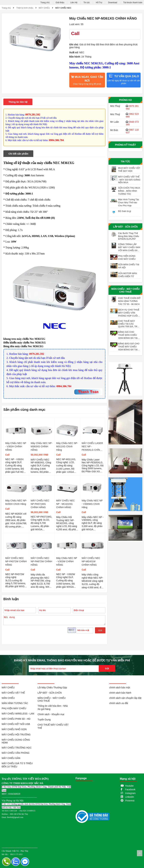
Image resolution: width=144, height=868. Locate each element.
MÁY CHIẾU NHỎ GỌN (14, 729)
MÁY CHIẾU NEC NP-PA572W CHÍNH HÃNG (16, 561)
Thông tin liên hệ (18, 102)
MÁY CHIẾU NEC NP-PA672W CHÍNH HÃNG (41, 561)
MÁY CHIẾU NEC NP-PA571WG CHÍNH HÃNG (40, 504)
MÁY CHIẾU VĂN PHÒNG (16, 753)
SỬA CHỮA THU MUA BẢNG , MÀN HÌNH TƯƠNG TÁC (129, 191)
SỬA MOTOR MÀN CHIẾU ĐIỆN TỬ (128, 275)
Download (113, 3)
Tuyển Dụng (44, 720)
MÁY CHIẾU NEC (63, 8)
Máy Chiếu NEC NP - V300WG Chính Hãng (92, 504)
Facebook (130, 789)
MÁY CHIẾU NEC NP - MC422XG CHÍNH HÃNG (66, 504)
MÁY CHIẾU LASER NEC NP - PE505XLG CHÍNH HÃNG (92, 447)
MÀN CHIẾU (8, 698)
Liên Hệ (74, 3)
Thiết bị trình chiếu (25, 8)
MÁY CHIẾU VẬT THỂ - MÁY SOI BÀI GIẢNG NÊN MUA (129, 180)
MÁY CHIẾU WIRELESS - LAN (18, 714)
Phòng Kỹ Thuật (125, 145)
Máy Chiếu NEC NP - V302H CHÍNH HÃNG (16, 446)
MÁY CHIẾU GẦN (11, 758)
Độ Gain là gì (125, 211)
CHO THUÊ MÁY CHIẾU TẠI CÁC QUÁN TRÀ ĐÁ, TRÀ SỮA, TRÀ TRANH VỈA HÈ (129, 324)
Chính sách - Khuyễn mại (51, 714)
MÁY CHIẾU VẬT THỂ (13, 693)
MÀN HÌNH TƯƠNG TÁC (15, 703)
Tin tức (87, 3)
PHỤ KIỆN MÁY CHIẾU (14, 708)
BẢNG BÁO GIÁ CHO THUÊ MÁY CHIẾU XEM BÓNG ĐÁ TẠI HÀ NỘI (129, 347)
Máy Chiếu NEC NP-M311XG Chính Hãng (67, 446)
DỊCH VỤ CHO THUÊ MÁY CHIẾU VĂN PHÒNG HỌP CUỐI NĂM (129, 313)
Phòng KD (125, 100)
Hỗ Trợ (99, 3)
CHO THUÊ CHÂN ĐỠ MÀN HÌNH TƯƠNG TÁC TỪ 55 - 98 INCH (129, 301)
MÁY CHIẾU (44, 8)
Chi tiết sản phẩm (18, 154)
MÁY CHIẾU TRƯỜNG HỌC (17, 748)
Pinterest (130, 801)
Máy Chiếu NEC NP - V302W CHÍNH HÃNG (67, 561)
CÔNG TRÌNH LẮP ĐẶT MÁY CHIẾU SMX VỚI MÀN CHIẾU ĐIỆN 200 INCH (129, 247)
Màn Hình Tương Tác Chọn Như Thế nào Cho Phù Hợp (129, 203)
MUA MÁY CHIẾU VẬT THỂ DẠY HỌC (129, 169)
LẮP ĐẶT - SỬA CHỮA (125, 227)
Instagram (130, 793)
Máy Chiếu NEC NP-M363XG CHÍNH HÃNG (42, 446)
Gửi (100, 630)
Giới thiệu (60, 3)
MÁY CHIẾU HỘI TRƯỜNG (16, 735)
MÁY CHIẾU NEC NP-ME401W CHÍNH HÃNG (91, 561)
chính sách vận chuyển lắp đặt (125, 698)
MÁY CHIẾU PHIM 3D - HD (16, 719)
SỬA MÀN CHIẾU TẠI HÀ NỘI (129, 266)
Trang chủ (45, 3)
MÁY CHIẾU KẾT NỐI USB (16, 724)
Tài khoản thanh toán (133, 3)
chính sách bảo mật (120, 687)
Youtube (129, 786)
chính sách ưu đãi (119, 703)
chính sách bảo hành (120, 693)
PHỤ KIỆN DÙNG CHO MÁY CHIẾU (127, 257)
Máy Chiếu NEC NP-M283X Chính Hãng (16, 502)
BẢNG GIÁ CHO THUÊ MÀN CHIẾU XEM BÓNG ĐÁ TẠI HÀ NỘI (128, 335)
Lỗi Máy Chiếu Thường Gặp (52, 687)
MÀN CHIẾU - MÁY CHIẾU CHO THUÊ (125, 290)
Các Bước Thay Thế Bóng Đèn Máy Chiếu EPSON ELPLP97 (129, 236)
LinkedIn (130, 797)
